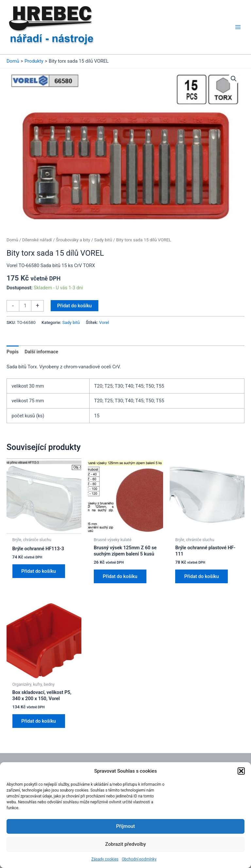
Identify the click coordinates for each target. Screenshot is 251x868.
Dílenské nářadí (37, 240)
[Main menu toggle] (238, 27)
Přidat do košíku (75, 306)
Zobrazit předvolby (126, 844)
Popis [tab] (13, 352)
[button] (241, 771)
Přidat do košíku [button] (39, 571)
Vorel (104, 322)
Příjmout (125, 826)
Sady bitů (103, 240)
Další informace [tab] (41, 352)
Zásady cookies (105, 859)
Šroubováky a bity (73, 240)
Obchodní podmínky (139, 859)
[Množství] (25, 306)
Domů (12, 240)
